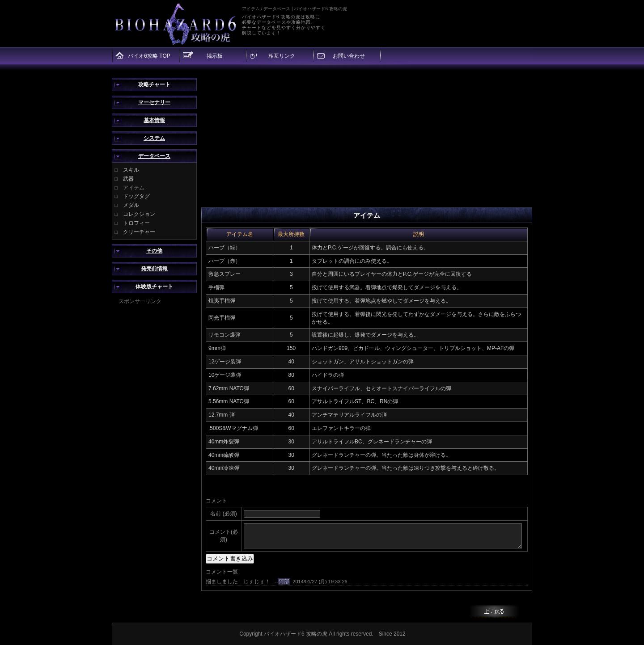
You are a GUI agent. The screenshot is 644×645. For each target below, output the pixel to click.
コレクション (139, 214)
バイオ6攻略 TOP (149, 56)
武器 (128, 179)
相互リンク (282, 56)
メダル (131, 205)
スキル (131, 170)
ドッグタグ (136, 196)
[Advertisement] (154, 439)
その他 (154, 251)
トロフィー (136, 223)
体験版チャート (154, 287)
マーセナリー (154, 102)
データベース (154, 156)
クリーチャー (139, 232)
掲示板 (215, 56)
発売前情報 (154, 269)
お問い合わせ (349, 56)
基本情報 (154, 120)
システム (154, 138)
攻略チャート (154, 84)
